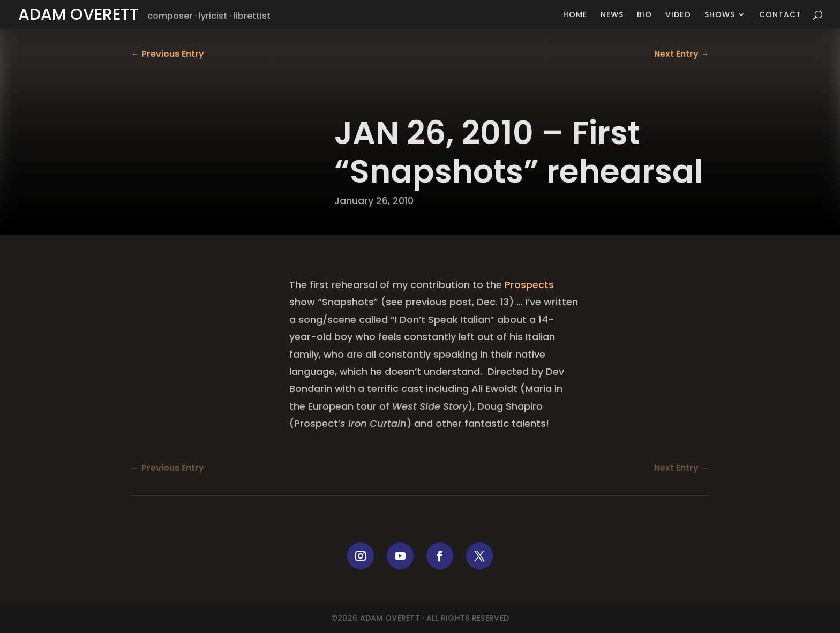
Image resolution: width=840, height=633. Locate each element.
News (612, 15)
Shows (720, 15)
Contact (780, 15)
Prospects (529, 285)
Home (575, 15)
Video (678, 15)
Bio (644, 15)
